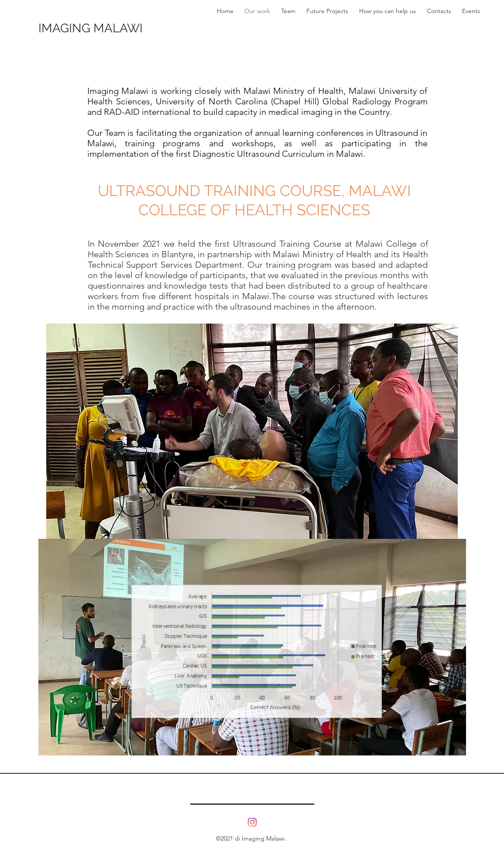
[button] (252, 440)
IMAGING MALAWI (91, 28)
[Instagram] (252, 822)
